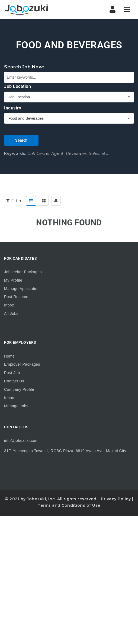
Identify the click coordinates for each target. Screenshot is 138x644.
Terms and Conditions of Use (69, 505)
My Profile (13, 280)
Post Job (12, 373)
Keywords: (15, 154)
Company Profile (19, 389)
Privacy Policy (116, 499)
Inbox (9, 305)
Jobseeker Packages (23, 272)
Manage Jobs (16, 406)
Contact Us (14, 381)
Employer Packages (22, 364)
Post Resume (16, 297)
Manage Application (22, 289)
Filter (14, 201)
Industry (13, 108)
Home (9, 356)
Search (21, 140)
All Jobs (11, 313)
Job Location (17, 86)
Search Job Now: (24, 67)
